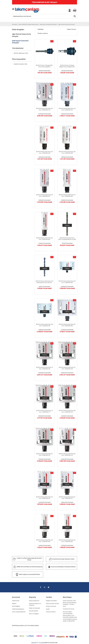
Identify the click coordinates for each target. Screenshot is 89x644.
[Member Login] (70, 10)
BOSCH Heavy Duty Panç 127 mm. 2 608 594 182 (67, 282)
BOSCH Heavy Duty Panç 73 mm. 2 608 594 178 (67, 368)
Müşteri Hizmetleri (51, 601)
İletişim (14, 603)
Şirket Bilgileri (16, 606)
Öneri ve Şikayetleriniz (19, 612)
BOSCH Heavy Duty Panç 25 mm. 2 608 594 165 (45, 541)
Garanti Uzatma (51, 612)
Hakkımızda (16, 601)
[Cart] (75, 10)
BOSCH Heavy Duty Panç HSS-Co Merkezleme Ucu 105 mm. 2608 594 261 (67, 239)
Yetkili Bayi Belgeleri (18, 609)
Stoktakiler (40, 29)
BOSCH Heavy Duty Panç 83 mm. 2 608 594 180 (67, 325)
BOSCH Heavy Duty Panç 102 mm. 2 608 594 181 (45, 325)
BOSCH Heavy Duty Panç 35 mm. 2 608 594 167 (45, 196)
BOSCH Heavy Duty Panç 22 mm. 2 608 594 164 (45, 239)
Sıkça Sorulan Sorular (52, 603)
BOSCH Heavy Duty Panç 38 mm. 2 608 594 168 (67, 152)
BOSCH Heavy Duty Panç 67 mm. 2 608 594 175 (44, 455)
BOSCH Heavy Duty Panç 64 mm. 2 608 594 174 (44, 109)
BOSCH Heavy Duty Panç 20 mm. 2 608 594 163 (67, 541)
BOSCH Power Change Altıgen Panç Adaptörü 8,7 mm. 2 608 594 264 (67, 66)
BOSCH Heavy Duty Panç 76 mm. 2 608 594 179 (44, 368)
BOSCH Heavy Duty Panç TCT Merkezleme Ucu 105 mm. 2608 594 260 (45, 282)
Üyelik (48, 609)
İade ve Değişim (34, 614)
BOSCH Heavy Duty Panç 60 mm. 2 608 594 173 (67, 455)
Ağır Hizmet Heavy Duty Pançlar (67, 24)
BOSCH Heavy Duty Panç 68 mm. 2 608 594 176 (67, 411)
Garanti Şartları (34, 611)
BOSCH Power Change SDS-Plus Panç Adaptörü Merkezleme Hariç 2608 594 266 (45, 66)
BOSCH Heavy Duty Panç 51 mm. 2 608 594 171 (67, 498)
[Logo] (27, 10)
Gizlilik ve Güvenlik (34, 608)
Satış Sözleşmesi (34, 601)
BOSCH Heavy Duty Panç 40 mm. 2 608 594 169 (44, 152)
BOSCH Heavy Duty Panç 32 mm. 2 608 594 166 (67, 196)
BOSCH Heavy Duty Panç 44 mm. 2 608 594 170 (67, 109)
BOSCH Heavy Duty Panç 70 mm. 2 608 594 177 (44, 411)
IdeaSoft (34, 643)
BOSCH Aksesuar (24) (21, 53)
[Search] (45, 16)
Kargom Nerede (51, 606)
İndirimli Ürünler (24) (21, 64)
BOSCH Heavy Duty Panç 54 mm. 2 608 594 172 (44, 498)
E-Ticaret (40, 643)
